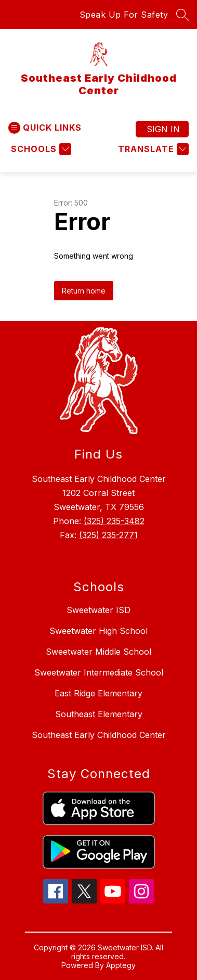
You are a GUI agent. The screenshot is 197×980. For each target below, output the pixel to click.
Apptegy (121, 965)
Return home (84, 291)
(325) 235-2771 (108, 535)
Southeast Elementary (99, 714)
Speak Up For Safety (124, 15)
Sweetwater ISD (98, 610)
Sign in (163, 129)
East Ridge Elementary (98, 693)
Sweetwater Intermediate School (99, 672)
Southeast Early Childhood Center (99, 735)
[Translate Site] (152, 149)
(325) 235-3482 (114, 521)
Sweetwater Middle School (98, 652)
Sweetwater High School (98, 631)
